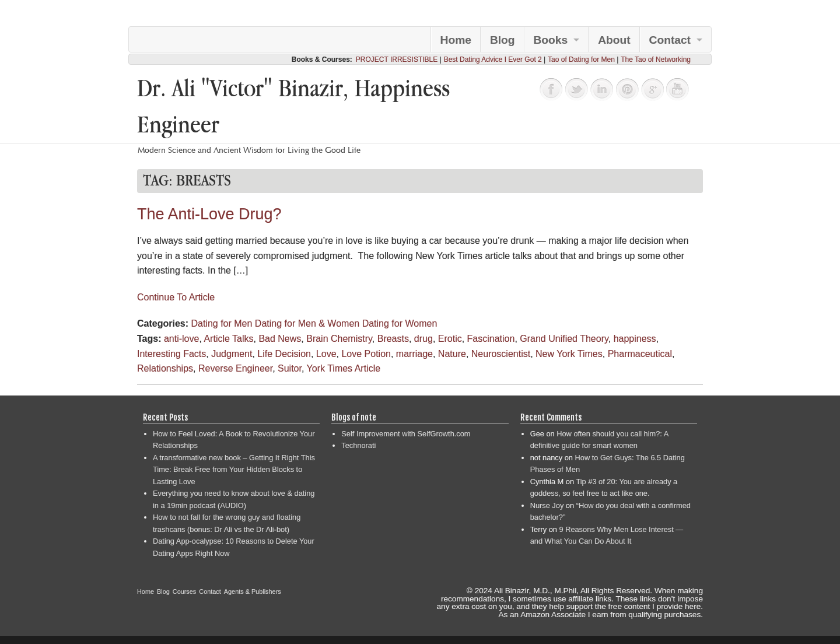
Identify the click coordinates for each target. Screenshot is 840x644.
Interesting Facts (171, 354)
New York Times (569, 354)
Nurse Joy (547, 505)
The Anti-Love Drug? (209, 214)
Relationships (165, 368)
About (614, 40)
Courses (185, 591)
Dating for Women (400, 323)
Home (456, 40)
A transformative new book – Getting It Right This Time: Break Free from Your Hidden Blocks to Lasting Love (234, 470)
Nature (452, 354)
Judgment (232, 354)
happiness (635, 339)
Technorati (358, 445)
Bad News (280, 339)
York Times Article (344, 368)
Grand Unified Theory (564, 339)
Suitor (290, 368)
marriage (414, 354)
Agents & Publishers (253, 591)
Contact (670, 40)
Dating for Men (221, 323)
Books (551, 40)
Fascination (491, 339)
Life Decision (284, 354)
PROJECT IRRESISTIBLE (397, 60)
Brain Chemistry (339, 339)
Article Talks (228, 339)
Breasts (393, 339)
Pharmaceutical (640, 354)
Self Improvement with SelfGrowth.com (406, 434)
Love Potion (366, 354)
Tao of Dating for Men (581, 60)
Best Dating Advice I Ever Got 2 (493, 60)
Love (326, 354)
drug (423, 339)
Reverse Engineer (235, 368)
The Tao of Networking (656, 60)
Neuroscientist (501, 354)
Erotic (450, 339)
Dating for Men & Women (307, 323)
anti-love (181, 339)
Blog (503, 40)
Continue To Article (176, 297)
